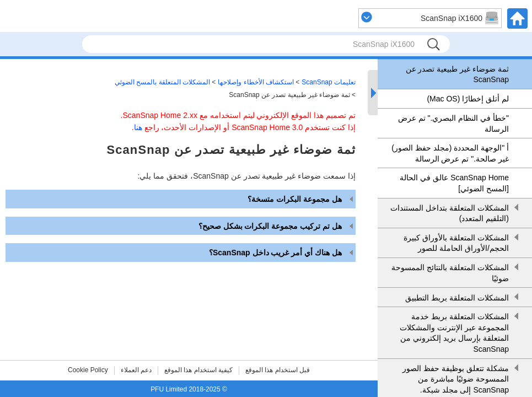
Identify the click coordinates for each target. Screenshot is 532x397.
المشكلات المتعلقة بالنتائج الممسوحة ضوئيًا (450, 273)
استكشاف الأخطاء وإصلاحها (256, 82)
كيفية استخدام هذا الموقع (198, 370)
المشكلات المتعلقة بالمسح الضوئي (162, 82)
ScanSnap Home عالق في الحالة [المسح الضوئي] (454, 183)
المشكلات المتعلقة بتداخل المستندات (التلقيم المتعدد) (450, 213)
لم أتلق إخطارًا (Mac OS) (468, 99)
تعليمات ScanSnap (329, 82)
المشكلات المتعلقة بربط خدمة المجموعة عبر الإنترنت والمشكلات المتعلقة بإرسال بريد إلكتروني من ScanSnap (454, 333)
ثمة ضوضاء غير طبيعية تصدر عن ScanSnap (457, 74)
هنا (138, 127)
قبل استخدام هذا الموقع (278, 370)
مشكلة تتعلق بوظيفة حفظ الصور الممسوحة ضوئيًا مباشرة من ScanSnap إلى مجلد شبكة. (456, 379)
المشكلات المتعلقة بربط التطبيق (457, 298)
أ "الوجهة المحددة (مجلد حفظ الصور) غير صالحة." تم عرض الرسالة (450, 153)
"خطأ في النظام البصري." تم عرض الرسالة (453, 124)
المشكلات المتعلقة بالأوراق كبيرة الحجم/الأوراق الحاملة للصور (456, 243)
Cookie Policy (88, 370)
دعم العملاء (136, 370)
